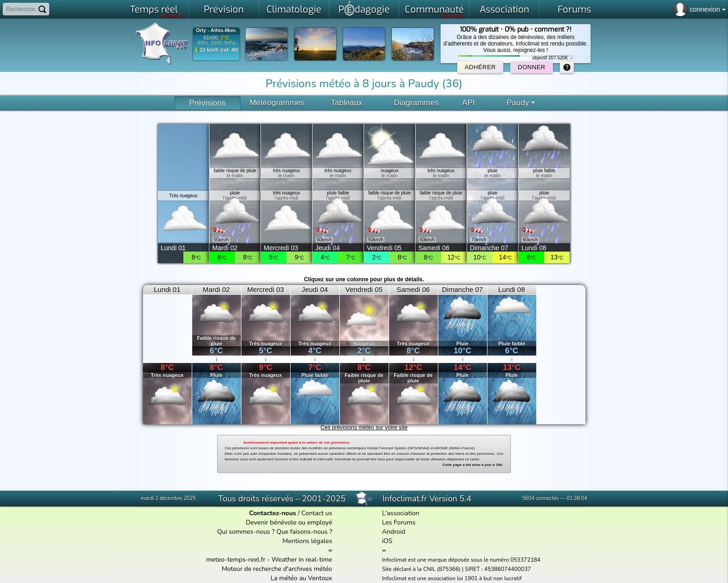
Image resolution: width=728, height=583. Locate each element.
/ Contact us (290, 513)
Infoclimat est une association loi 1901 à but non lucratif (452, 578)
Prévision (224, 10)
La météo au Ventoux (302, 578)
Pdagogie (364, 8)
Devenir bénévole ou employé (289, 522)
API (468, 103)
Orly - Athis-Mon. (216, 30)
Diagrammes (416, 103)
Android (394, 532)
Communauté (435, 11)
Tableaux (346, 103)
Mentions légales (307, 541)
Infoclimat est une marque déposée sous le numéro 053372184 (461, 560)
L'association (401, 513)
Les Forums (399, 522)
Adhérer (480, 67)
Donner (531, 67)
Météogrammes (277, 103)
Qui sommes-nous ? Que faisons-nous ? (274, 532)
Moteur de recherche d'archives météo (277, 569)
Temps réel (157, 11)
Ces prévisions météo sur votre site (364, 428)
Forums (574, 10)
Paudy (521, 103)
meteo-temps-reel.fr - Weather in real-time (269, 560)
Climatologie (294, 10)
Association (504, 10)
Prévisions (207, 103)
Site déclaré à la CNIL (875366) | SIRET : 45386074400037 (457, 569)
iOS (387, 541)
